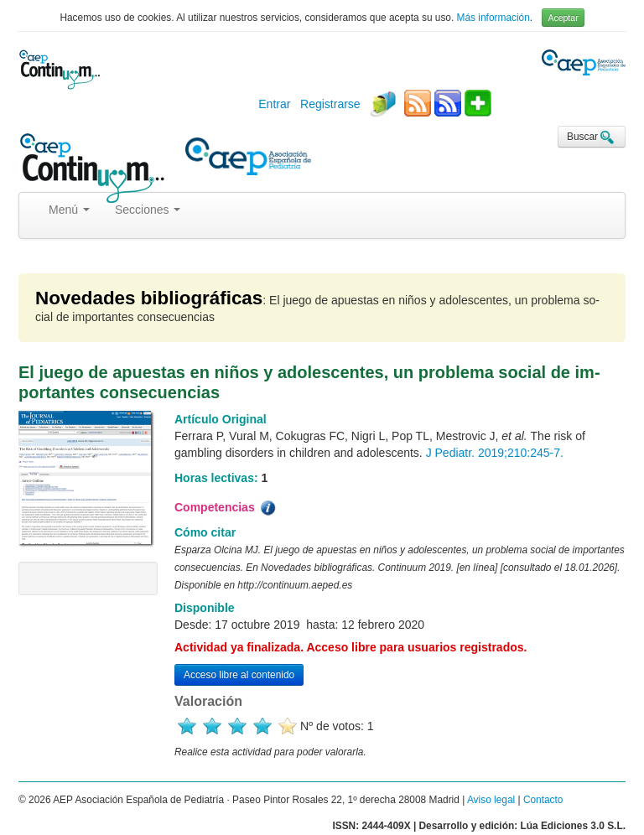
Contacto (543, 800)
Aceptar (563, 18)
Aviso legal (491, 800)
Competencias (226, 508)
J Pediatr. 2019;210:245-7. (495, 453)
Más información (493, 18)
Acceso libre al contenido (239, 675)
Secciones (148, 210)
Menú (69, 210)
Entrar (274, 104)
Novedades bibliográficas (149, 298)
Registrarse (330, 104)
